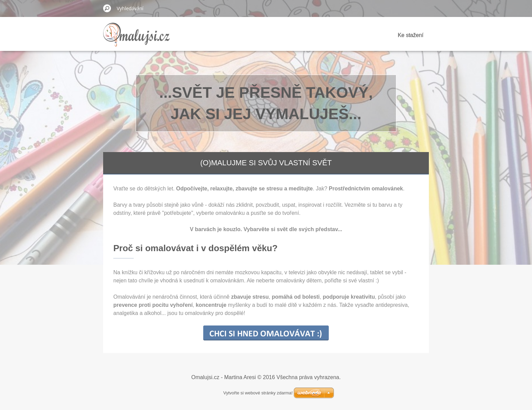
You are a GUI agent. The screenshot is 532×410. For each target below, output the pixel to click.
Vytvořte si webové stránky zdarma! (258, 393)
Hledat (107, 8)
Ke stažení (411, 35)
